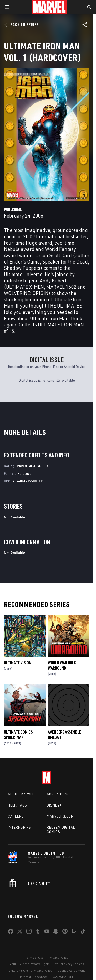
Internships (19, 827)
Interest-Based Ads (34, 977)
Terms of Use (34, 958)
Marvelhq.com (60, 816)
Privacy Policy (59, 958)
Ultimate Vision (18, 663)
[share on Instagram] (29, 932)
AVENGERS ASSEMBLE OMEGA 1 (64, 735)
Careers (16, 816)
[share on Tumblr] (38, 932)
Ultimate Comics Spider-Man (18, 735)
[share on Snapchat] (56, 932)
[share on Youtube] (47, 932)
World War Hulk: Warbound (62, 665)
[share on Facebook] (11, 932)
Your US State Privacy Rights (30, 964)
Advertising (58, 794)
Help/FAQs (17, 805)
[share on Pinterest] (65, 932)
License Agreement (71, 970)
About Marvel (21, 794)
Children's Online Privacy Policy (30, 970)
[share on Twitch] (74, 932)
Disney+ (54, 805)
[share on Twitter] (20, 932)
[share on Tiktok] (83, 932)
